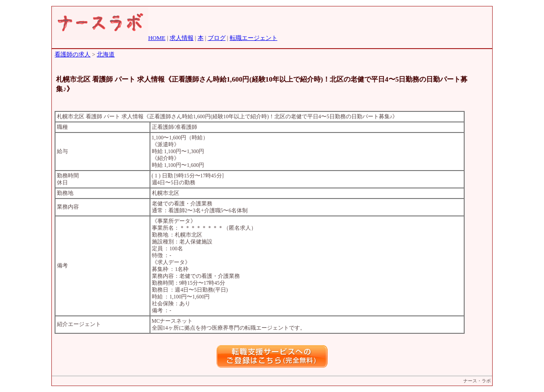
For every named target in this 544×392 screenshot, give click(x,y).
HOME (157, 38)
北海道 (106, 55)
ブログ (217, 38)
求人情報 (182, 38)
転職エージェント (254, 38)
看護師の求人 (72, 55)
